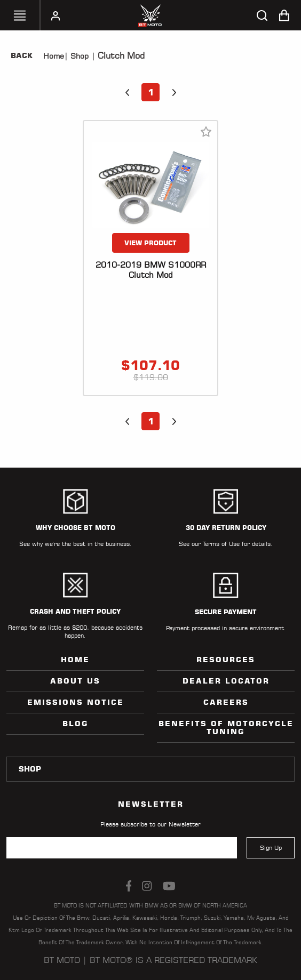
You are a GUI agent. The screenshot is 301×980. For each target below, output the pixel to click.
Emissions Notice (76, 702)
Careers (226, 702)
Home (54, 56)
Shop (78, 56)
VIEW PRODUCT (150, 243)
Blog (76, 724)
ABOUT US (75, 681)
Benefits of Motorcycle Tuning (226, 728)
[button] (127, 92)
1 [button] (151, 92)
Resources (226, 660)
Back (22, 55)
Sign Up (271, 848)
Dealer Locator (226, 681)
